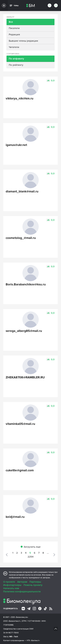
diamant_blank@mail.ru (22, 192)
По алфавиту (16, 59)
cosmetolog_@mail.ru (21, 238)
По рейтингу (16, 65)
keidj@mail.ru (15, 517)
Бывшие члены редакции (23, 41)
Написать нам (11, 588)
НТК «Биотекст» (33, 640)
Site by (11, 636)
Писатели (14, 28)
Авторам (22, 582)
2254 (31, 557)
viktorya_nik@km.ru (20, 99)
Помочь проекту (33, 585)
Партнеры (35, 582)
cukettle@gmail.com (20, 470)
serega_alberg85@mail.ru (24, 331)
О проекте (9, 582)
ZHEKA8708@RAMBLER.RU (25, 377)
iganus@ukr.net (16, 145)
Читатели (14, 47)
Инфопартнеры (12, 585)
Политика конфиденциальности (22, 592)
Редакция (14, 34)
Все (11, 22)
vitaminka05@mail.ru (20, 424)
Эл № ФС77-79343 (11, 633)
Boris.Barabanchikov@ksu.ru (26, 285)
